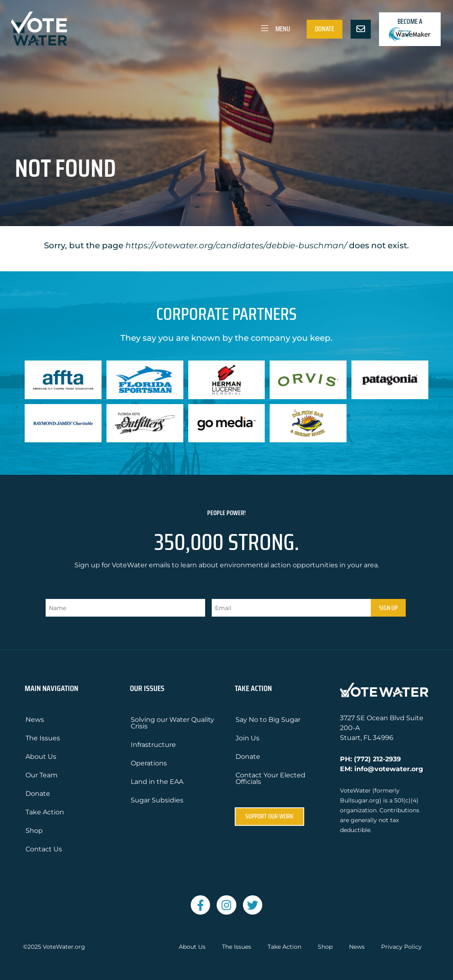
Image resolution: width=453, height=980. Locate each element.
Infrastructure (153, 745)
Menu (275, 29)
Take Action (45, 812)
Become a (410, 29)
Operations (149, 763)
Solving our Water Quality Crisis (172, 723)
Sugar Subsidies (157, 800)
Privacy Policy (401, 947)
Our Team (42, 775)
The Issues (43, 738)
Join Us (247, 738)
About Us (41, 757)
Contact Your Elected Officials (270, 778)
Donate (325, 29)
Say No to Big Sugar (268, 720)
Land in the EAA (157, 782)
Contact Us (44, 849)
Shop (34, 831)
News (35, 720)
